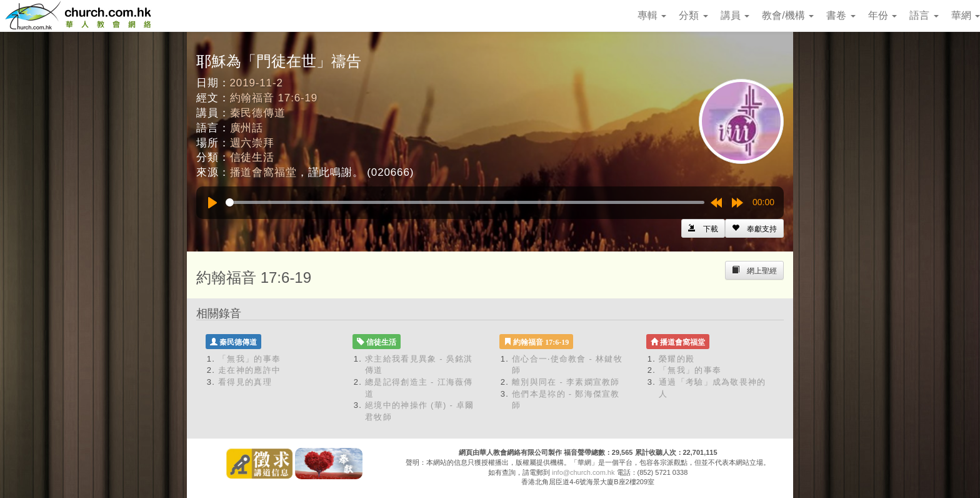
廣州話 (247, 128)
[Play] (212, 203)
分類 (693, 15)
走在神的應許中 (249, 370)
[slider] (465, 202)
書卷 (841, 15)
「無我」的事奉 (249, 359)
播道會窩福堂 (263, 172)
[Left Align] (754, 228)
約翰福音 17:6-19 (274, 98)
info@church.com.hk (583, 472)
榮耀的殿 (677, 359)
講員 (735, 15)
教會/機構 (788, 15)
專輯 (652, 15)
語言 (924, 15)
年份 (882, 15)
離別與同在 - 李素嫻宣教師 (566, 382)
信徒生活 (252, 157)
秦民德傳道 (258, 113)
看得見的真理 (245, 382)
